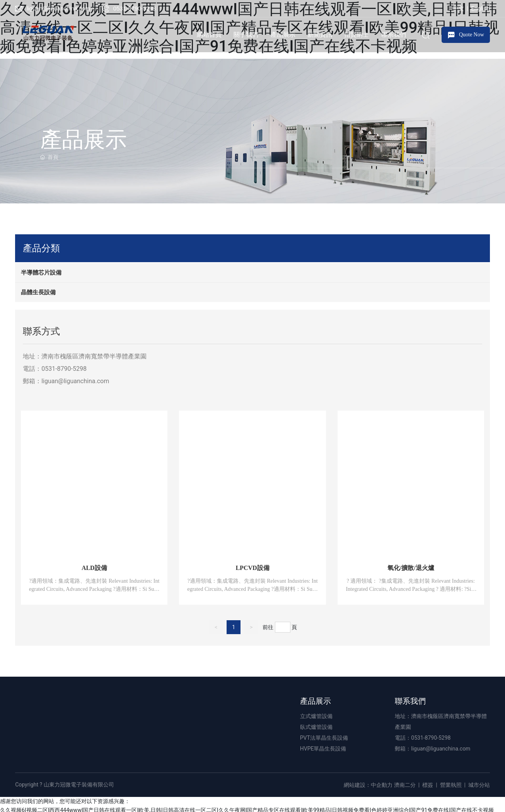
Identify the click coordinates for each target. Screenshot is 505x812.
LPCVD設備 (252, 568)
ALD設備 (94, 568)
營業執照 (451, 785)
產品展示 (316, 701)
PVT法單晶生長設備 (324, 738)
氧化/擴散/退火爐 (411, 568)
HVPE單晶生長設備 (323, 749)
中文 (458, 9)
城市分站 (479, 785)
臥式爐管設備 (316, 727)
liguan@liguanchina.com (58, 8)
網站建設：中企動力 (368, 785)
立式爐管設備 (316, 716)
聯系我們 (410, 701)
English (480, 9)
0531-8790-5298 (135, 8)
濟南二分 (405, 785)
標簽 (428, 785)
